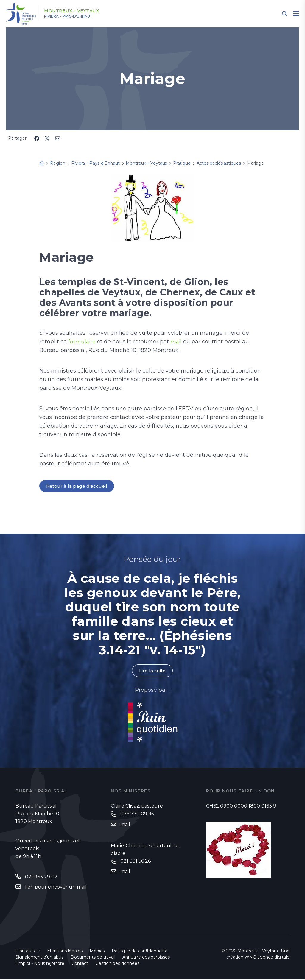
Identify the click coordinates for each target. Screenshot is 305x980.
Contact (80, 964)
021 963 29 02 (41, 877)
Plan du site (28, 951)
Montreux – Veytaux (78, 11)
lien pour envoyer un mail (56, 887)
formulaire (82, 342)
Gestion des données (117, 964)
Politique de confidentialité (140, 951)
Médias (97, 951)
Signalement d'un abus (39, 958)
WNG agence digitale (267, 958)
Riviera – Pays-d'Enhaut (77, 16)
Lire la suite (152, 671)
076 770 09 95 (137, 815)
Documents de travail (93, 958)
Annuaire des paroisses (146, 958)
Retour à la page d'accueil (77, 486)
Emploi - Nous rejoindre (40, 964)
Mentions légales (65, 951)
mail (177, 342)
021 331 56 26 (136, 862)
